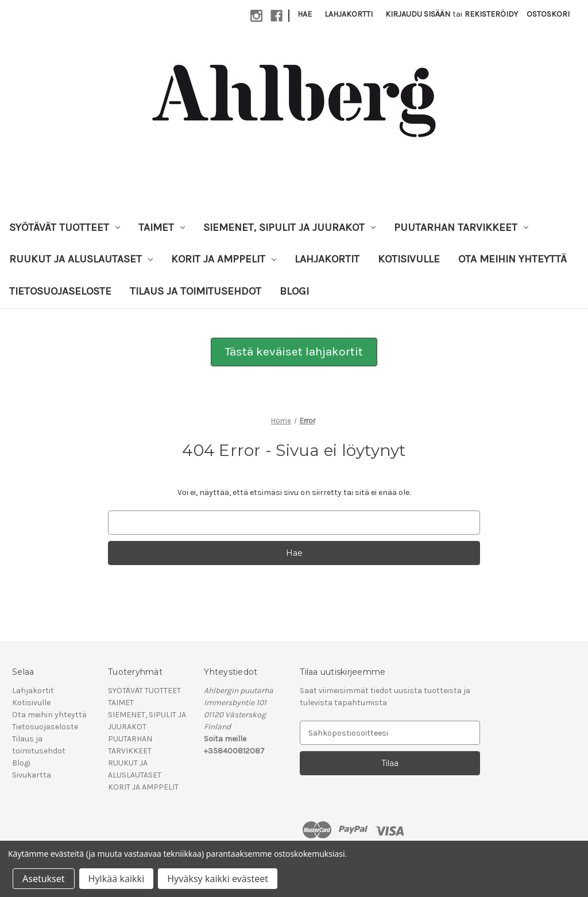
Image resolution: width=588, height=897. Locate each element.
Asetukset (44, 879)
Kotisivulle (409, 259)
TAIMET (162, 227)
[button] (294, 352)
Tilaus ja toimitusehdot (196, 291)
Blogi (294, 291)
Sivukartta (32, 775)
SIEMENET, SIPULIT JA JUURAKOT (289, 227)
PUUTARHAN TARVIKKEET (461, 227)
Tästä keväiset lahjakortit (294, 351)
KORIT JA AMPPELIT (224, 259)
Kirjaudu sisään (418, 14)
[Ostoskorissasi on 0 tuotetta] (548, 14)
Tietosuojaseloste (60, 291)
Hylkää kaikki (117, 879)
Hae (305, 14)
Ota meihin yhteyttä (512, 259)
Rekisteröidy (491, 14)
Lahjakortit (327, 259)
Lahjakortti (349, 14)
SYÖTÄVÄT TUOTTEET (65, 227)
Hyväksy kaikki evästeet (218, 879)
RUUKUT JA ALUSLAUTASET (81, 259)
